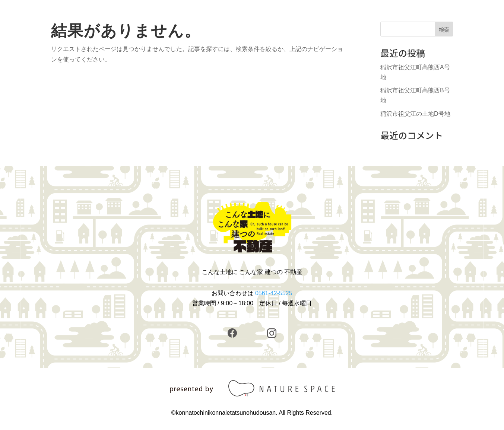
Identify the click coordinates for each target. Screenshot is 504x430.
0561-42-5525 (274, 293)
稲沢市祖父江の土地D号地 (415, 114)
